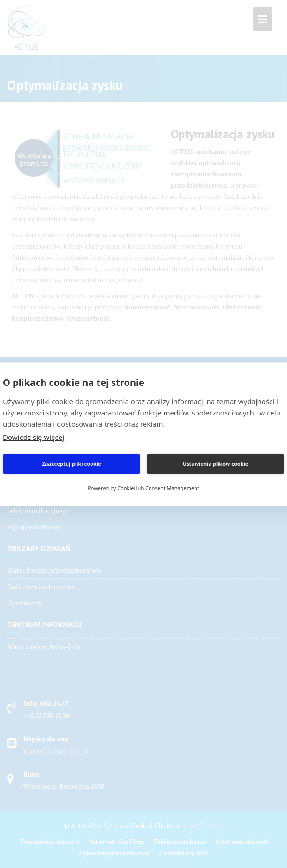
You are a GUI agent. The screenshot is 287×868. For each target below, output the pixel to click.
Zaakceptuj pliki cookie (71, 464)
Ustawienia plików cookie (216, 464)
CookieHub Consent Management (158, 488)
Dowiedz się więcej (34, 437)
